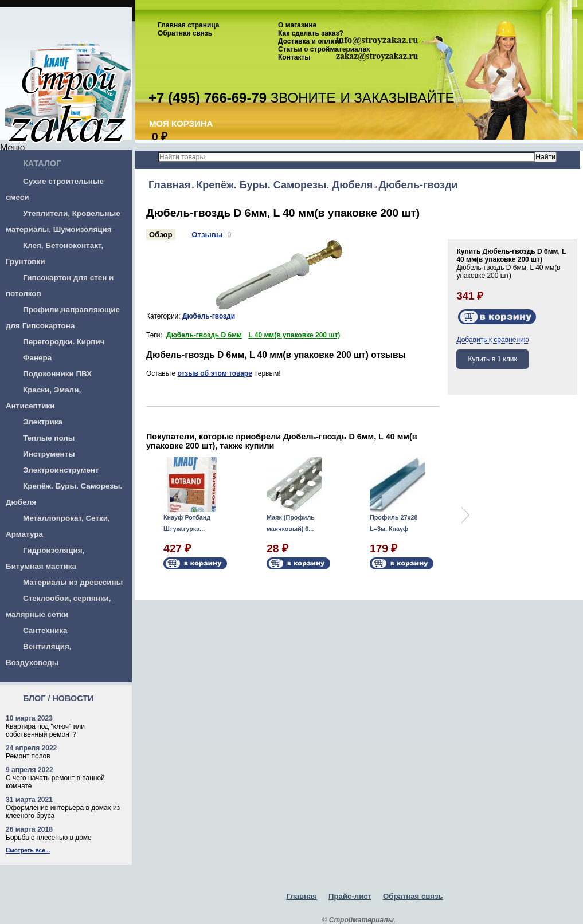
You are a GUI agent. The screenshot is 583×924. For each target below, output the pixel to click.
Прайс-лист (350, 896)
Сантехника (45, 630)
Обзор (161, 235)
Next (465, 515)
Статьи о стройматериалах (324, 49)
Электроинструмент (61, 470)
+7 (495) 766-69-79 (208, 98)
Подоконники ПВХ (57, 374)
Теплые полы (49, 438)
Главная (169, 185)
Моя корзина (181, 123)
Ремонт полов (28, 756)
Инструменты (49, 454)
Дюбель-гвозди (418, 185)
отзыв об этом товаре (214, 373)
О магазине (297, 25)
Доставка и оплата (310, 41)
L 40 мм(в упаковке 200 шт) (294, 335)
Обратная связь (185, 33)
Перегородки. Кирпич (64, 342)
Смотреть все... (28, 850)
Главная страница (189, 25)
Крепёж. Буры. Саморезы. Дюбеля (284, 185)
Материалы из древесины (73, 582)
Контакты (294, 57)
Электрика (43, 422)
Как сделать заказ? (311, 33)
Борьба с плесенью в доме (49, 838)
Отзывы (207, 235)
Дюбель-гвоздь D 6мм (204, 335)
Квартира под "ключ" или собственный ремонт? (45, 730)
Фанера (37, 358)
